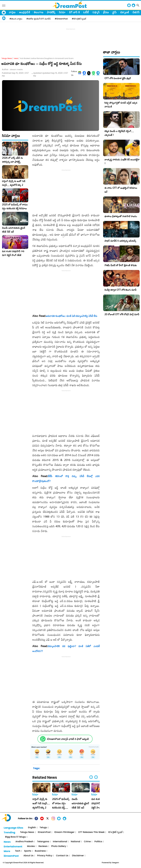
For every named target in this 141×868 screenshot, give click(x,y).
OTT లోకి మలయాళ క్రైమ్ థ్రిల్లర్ (118, 78)
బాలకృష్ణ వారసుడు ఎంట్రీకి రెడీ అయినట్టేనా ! (122, 161)
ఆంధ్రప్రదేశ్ (25, 12)
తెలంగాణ (39, 12)
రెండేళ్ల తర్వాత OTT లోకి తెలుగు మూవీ (120, 290)
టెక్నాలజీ (125, 12)
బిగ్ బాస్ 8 (74, 12)
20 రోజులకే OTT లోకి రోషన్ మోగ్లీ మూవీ (122, 314)
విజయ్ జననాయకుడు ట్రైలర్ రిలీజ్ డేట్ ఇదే (14, 230)
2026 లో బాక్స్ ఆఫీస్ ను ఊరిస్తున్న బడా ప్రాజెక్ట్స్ (12, 160)
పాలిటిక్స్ (51, 12)
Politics (98, 842)
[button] (96, 777)
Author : (12, 69)
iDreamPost (44, 832)
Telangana (43, 842)
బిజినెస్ (136, 12)
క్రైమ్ (115, 12)
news (16, 58)
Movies (31, 846)
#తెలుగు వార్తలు (16, 19)
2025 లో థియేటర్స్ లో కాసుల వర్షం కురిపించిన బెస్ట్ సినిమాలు (15, 206)
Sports (28, 851)
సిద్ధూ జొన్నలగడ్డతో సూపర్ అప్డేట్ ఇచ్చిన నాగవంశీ (121, 105)
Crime (87, 842)
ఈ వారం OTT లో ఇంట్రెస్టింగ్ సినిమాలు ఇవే (121, 190)
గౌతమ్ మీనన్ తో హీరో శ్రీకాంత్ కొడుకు (121, 265)
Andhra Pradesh (24, 842)
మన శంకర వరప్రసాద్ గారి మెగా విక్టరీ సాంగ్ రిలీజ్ (13, 253)
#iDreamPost (61, 19)
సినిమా (62, 12)
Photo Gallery (59, 846)
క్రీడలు (106, 12)
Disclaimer (78, 856)
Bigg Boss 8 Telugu (15, 837)
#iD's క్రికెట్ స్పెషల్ (79, 19)
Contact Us (62, 856)
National (75, 842)
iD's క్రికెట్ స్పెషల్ (115, 832)
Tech (18, 851)
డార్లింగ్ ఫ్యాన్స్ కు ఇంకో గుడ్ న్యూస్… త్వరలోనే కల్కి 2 (14, 183)
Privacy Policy (45, 856)
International (60, 842)
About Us (29, 856)
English (32, 828)
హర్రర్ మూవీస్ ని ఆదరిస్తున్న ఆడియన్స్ (120, 241)
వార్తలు (12, 12)
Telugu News (7, 58)
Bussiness (40, 851)
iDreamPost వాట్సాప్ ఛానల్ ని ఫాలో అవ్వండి (68, 739)
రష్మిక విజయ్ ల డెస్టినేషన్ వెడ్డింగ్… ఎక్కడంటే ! (119, 133)
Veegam (115, 863)
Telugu (43, 828)
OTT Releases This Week (91, 832)
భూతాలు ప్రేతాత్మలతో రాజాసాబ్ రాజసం (121, 216)
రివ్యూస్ (96, 12)
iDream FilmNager (64, 832)
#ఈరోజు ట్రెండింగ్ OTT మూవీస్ (39, 19)
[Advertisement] (70, 37)
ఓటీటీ (86, 12)
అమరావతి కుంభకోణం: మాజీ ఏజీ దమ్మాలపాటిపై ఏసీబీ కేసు (72, 316)
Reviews (43, 846)
